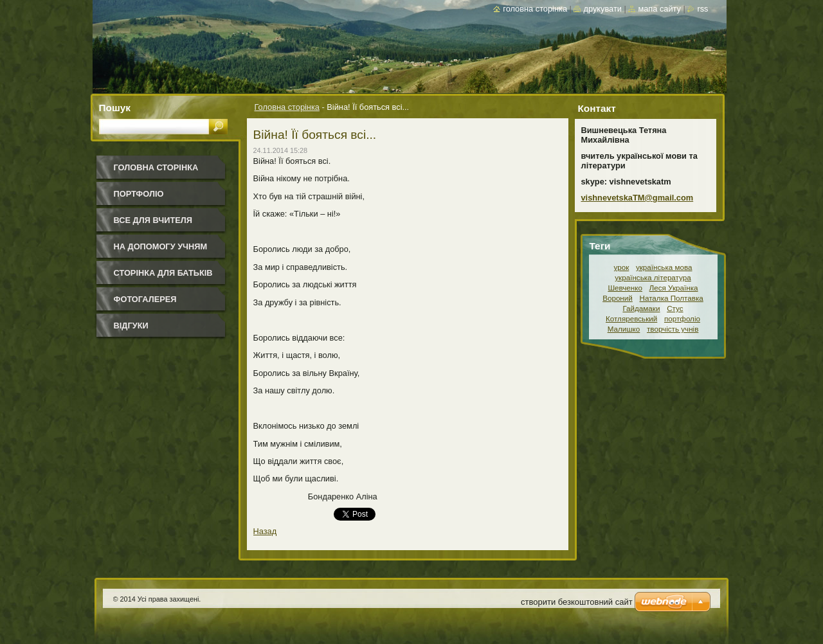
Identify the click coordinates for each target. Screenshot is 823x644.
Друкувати (602, 9)
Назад (265, 531)
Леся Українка (674, 288)
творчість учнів (673, 329)
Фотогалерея (145, 299)
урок (621, 267)
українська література (653, 277)
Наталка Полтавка (672, 298)
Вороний (618, 298)
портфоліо (682, 318)
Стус (675, 308)
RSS (702, 9)
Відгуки (131, 326)
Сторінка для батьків (163, 273)
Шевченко (625, 288)
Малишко (624, 329)
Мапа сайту (659, 9)
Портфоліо (139, 194)
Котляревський (631, 318)
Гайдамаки (641, 308)
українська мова (664, 267)
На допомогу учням (161, 246)
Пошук (115, 108)
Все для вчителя (153, 220)
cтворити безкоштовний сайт (577, 602)
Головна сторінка (287, 107)
